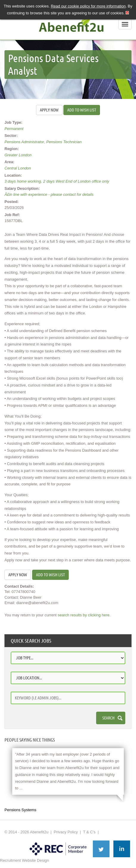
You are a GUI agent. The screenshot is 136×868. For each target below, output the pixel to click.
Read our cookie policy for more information (88, 6)
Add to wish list (82, 110)
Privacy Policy (66, 832)
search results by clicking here (84, 615)
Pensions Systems (20, 810)
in (122, 849)
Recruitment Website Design (25, 860)
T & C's (89, 832)
